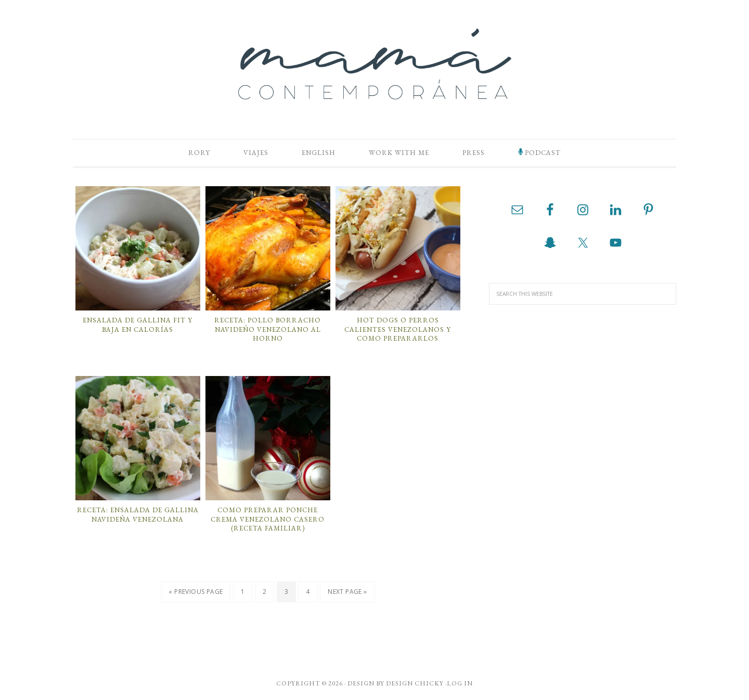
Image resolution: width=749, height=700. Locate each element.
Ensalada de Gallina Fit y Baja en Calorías (138, 325)
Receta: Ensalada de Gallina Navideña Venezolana (138, 515)
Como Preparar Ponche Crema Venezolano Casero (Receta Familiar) (268, 519)
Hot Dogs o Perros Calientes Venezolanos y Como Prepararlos (398, 329)
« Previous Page (196, 592)
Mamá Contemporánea (374, 64)
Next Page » (347, 592)
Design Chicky (415, 683)
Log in (460, 683)
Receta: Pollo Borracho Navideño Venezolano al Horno (268, 329)
